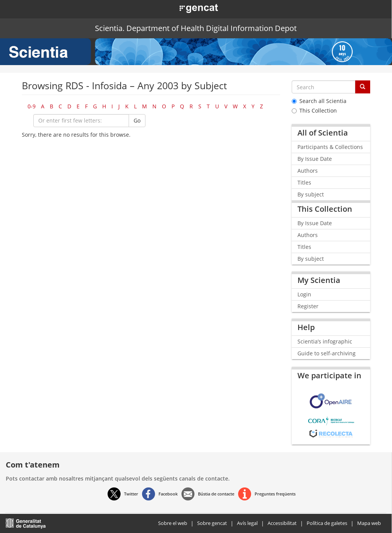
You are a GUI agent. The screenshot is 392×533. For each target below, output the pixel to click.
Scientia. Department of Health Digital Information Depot (196, 28)
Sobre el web (173, 523)
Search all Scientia (319, 101)
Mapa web (369, 523)
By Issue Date (315, 159)
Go (137, 120)
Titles (304, 182)
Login (304, 294)
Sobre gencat (212, 523)
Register (308, 306)
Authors (308, 171)
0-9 (32, 106)
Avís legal (247, 523)
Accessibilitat (282, 523)
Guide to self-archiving (327, 353)
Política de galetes (327, 523)
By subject (311, 194)
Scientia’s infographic (325, 341)
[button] (190, 8)
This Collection (314, 110)
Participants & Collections (330, 147)
